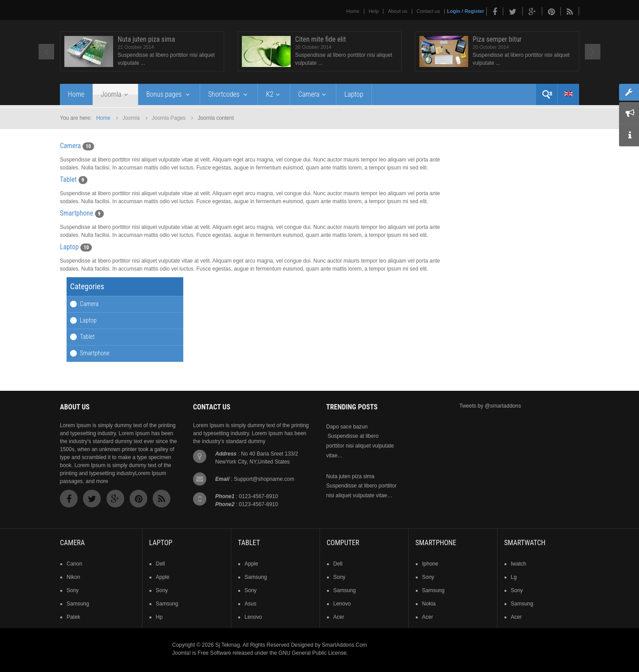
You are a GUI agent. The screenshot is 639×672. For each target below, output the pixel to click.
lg (514, 577)
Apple (251, 564)
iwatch (519, 564)
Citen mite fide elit (321, 39)
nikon (73, 577)
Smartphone (77, 213)
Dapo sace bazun (347, 427)
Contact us (428, 11)
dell (160, 564)
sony (73, 590)
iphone (430, 564)
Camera (70, 146)
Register (474, 11)
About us (397, 11)
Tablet (68, 180)
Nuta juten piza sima (146, 39)
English (568, 94)
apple (163, 577)
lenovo (253, 617)
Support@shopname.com (264, 479)
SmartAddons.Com (344, 645)
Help (374, 11)
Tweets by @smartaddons (490, 406)
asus (250, 604)
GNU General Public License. (313, 653)
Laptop (69, 247)
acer (339, 617)
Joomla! (181, 653)
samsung (78, 604)
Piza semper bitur (497, 39)
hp (159, 617)
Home (353, 11)
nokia (429, 604)
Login (454, 11)
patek (73, 617)
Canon (74, 564)
